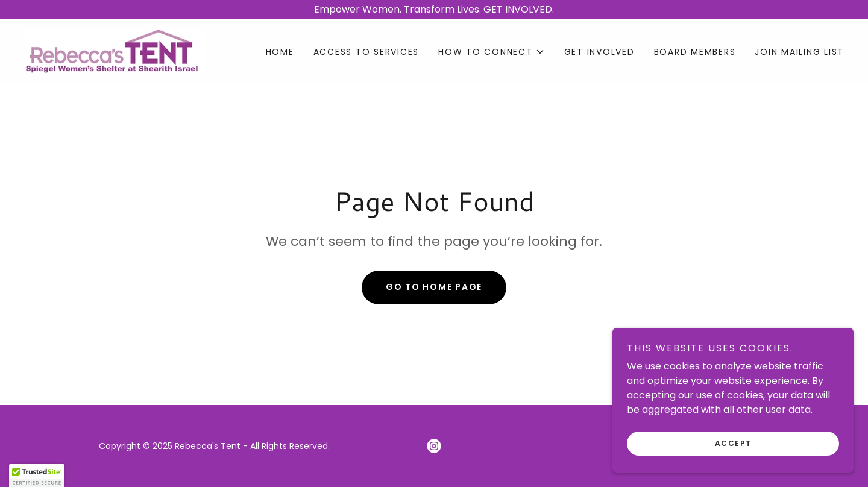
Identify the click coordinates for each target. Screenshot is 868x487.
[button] (492, 52)
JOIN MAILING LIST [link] (799, 52)
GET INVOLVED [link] (599, 52)
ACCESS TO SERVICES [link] (366, 52)
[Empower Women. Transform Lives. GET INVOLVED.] (434, 10)
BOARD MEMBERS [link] (695, 52)
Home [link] (280, 52)
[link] (114, 51)
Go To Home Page (434, 287)
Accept (733, 443)
